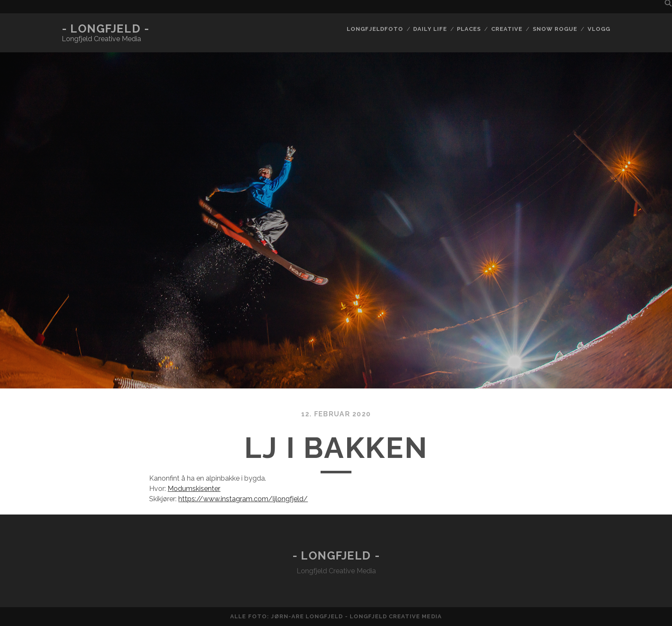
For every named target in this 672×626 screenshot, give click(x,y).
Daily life (430, 29)
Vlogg (599, 29)
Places (469, 29)
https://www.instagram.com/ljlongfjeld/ (243, 499)
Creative (507, 29)
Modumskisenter (194, 489)
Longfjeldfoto (375, 29)
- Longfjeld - (105, 29)
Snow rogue (555, 29)
